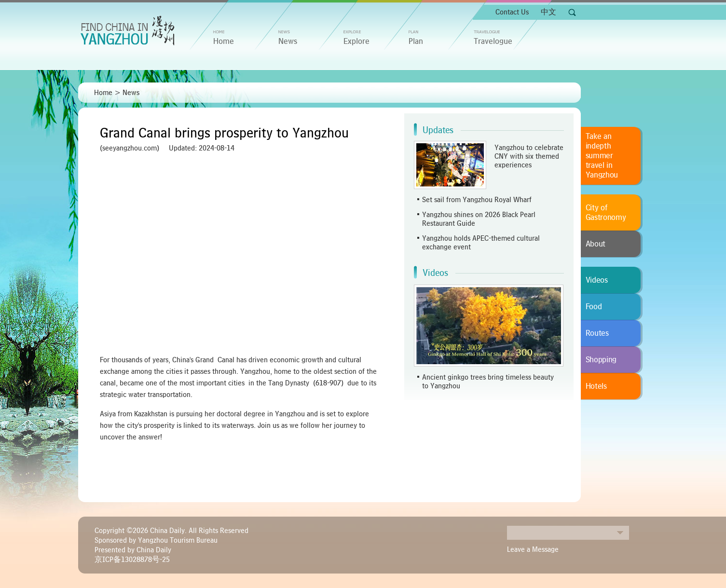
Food (594, 307)
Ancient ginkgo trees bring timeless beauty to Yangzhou (488, 382)
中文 (548, 12)
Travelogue (493, 41)
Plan (416, 41)
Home (103, 93)
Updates (438, 130)
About (596, 244)
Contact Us (512, 12)
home (224, 41)
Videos (435, 273)
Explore (356, 41)
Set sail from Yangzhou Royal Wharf (477, 200)
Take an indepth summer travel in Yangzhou (602, 156)
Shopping (601, 360)
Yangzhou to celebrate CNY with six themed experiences (529, 156)
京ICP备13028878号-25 (132, 560)
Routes (597, 333)
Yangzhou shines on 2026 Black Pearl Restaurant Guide (479, 219)
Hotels (596, 386)
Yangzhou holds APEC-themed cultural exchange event (481, 243)
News (288, 41)
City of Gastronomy (606, 213)
